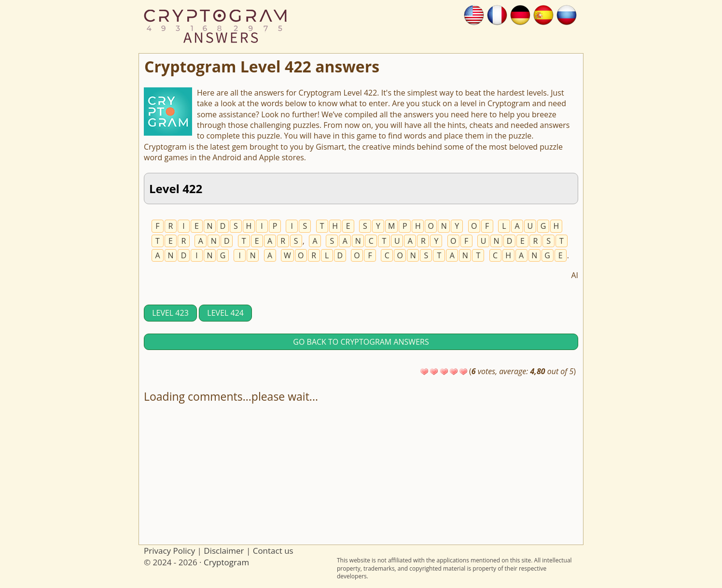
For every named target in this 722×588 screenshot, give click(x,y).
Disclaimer (224, 551)
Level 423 (170, 313)
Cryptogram (226, 562)
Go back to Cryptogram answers (361, 342)
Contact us (273, 551)
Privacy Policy (169, 551)
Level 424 (225, 313)
